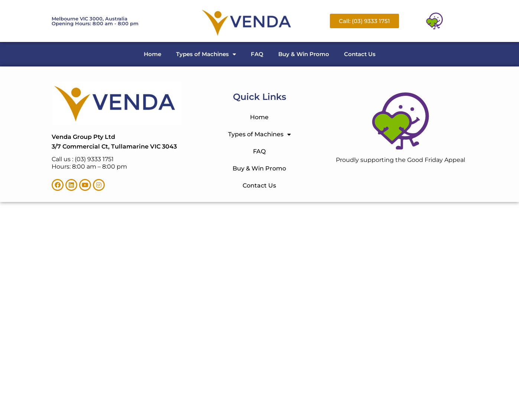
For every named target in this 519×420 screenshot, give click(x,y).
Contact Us (360, 54)
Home (153, 54)
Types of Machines (206, 54)
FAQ (257, 54)
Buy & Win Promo (304, 54)
